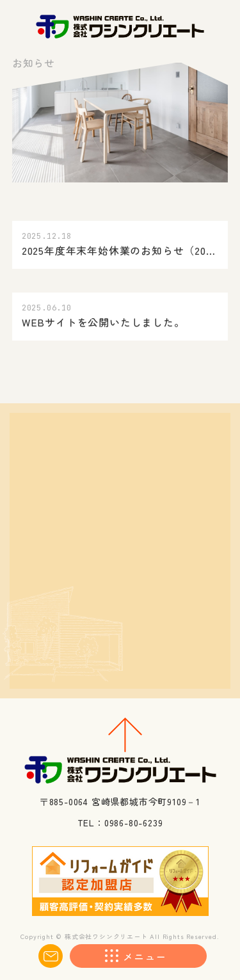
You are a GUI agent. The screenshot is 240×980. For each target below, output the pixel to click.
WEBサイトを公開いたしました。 (103, 323)
